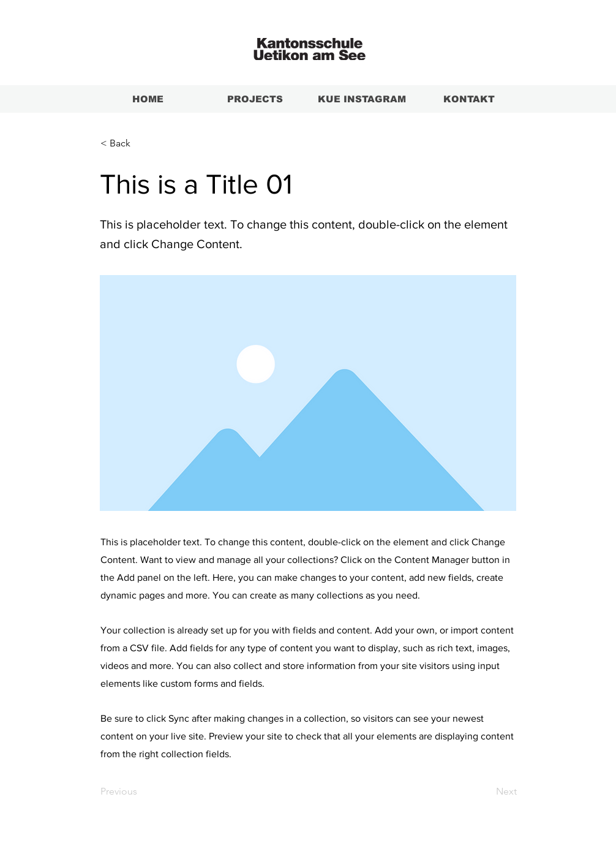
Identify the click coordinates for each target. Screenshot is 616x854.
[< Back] (141, 143)
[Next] (486, 792)
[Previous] (141, 792)
